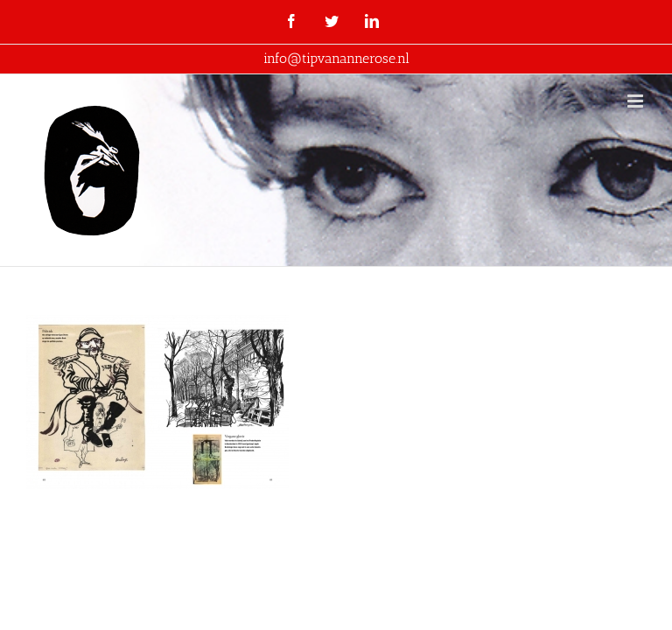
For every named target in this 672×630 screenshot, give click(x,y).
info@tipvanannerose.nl (336, 58)
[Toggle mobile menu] (637, 101)
